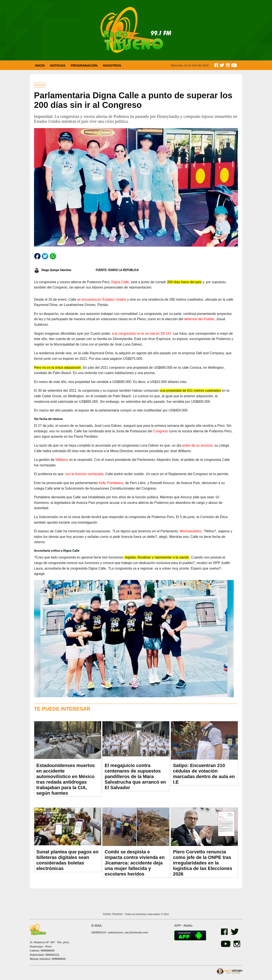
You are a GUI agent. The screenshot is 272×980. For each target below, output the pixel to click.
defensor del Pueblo (199, 319)
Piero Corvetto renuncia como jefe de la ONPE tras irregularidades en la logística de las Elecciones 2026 (203, 863)
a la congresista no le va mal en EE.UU (141, 334)
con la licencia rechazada (84, 474)
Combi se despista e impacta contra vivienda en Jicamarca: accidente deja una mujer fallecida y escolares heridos (135, 863)
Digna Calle (120, 282)
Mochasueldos (191, 531)
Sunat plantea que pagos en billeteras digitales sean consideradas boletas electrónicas (67, 860)
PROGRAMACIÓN (84, 65)
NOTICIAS (58, 65)
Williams (62, 460)
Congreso (161, 431)
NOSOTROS (112, 65)
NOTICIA (40, 85)
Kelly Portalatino (111, 483)
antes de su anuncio (197, 445)
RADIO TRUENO (113, 914)
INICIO (40, 65)
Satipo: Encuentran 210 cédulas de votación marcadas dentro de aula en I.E (204, 774)
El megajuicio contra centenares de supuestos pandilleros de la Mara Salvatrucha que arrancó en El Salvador (135, 776)
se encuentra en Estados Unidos (102, 299)
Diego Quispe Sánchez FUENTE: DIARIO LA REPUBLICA (86, 270)
